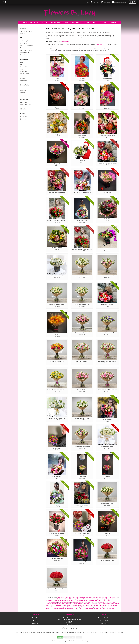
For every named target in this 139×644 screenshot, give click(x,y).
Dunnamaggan (96, 599)
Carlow (104, 604)
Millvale (115, 605)
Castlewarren (61, 599)
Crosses (23, 78)
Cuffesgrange (73, 599)
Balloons (23, 93)
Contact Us (102, 23)
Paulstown (108, 602)
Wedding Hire (24, 102)
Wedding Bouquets (25, 105)
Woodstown (87, 604)
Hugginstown (81, 605)
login (87, 2)
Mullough (77, 607)
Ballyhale (88, 597)
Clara (67, 599)
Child (22, 69)
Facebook (24, 117)
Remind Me (112, 23)
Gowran (55, 600)
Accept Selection (70, 637)
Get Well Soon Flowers (26, 50)
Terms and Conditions (104, 618)
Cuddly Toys (24, 90)
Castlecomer (53, 599)
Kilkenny (105, 600)
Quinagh (64, 605)
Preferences (74, 641)
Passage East (101, 602)
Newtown (94, 602)
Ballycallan (69, 597)
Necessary (56, 641)
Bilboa (99, 604)
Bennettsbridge (103, 597)
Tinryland (75, 605)
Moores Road (97, 609)
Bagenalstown (61, 597)
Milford (117, 604)
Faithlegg (103, 599)
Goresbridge (49, 600)
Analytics (65, 641)
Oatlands (105, 607)
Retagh (88, 605)
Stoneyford (55, 604)
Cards (22, 95)
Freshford (115, 599)
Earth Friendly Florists (74, 23)
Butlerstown (115, 597)
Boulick (84, 609)
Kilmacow (111, 600)
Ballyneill (82, 607)
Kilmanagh (54, 602)
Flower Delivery (90, 23)
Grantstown (77, 600)
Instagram (24, 119)
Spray (22, 62)
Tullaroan (74, 604)
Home (36, 23)
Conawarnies (108, 605)
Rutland (69, 605)
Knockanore (90, 609)
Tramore (69, 604)
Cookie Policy (104, 623)
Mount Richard (57, 607)
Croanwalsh (63, 609)
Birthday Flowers (25, 43)
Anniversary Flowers (26, 41)
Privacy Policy (104, 620)
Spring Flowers (24, 55)
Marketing (84, 641)
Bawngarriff (49, 607)
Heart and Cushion (25, 67)
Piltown (113, 602)
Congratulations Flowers (27, 45)
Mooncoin (81, 602)
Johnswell (91, 600)
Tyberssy (71, 607)
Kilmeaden (67, 602)
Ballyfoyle (75, 597)
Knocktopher (74, 602)
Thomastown (62, 604)
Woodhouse (49, 609)
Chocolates (23, 88)
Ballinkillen (94, 604)
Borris (109, 597)
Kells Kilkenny (98, 600)
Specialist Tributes (25, 74)
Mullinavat (88, 602)
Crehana (102, 605)
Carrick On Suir (110, 609)
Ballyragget (95, 597)
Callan (47, 599)
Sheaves (23, 76)
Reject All (79, 637)
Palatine (59, 605)
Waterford (80, 604)
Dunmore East (87, 599)
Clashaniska (70, 609)
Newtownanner (98, 607)
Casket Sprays (24, 81)
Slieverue (48, 604)
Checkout (23, 33)
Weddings (45, 23)
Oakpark (53, 605)
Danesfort (80, 599)
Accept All (60, 637)
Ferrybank (109, 599)
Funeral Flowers (57, 23)
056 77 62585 (65, 41)
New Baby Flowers (25, 52)
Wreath (22, 64)
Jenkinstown (85, 600)
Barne (103, 609)
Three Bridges (89, 607)
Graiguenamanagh (63, 600)
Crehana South (94, 605)
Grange (71, 600)
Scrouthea (56, 609)
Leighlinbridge (110, 604)
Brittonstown (112, 607)
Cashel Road (78, 609)
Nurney (48, 605)
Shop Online (27, 23)
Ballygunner (82, 597)
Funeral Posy (24, 71)
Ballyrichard (64, 607)
